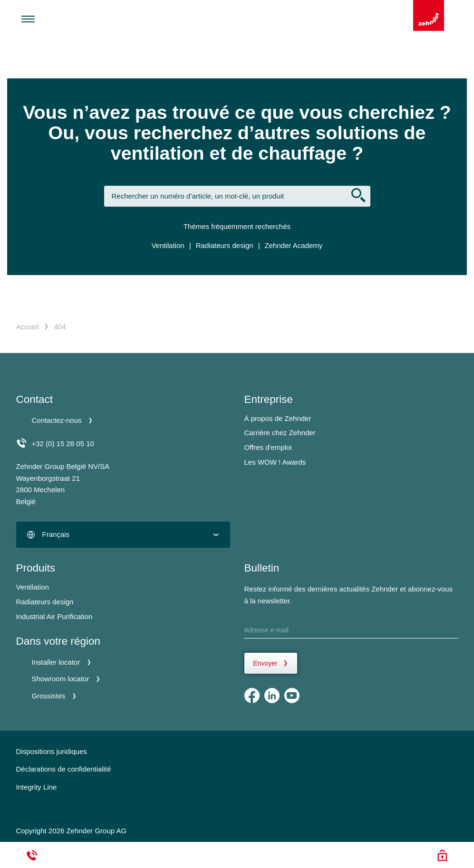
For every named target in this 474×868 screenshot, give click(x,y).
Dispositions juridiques (52, 751)
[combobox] (123, 535)
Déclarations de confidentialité (64, 769)
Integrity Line (37, 787)
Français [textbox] (56, 534)
